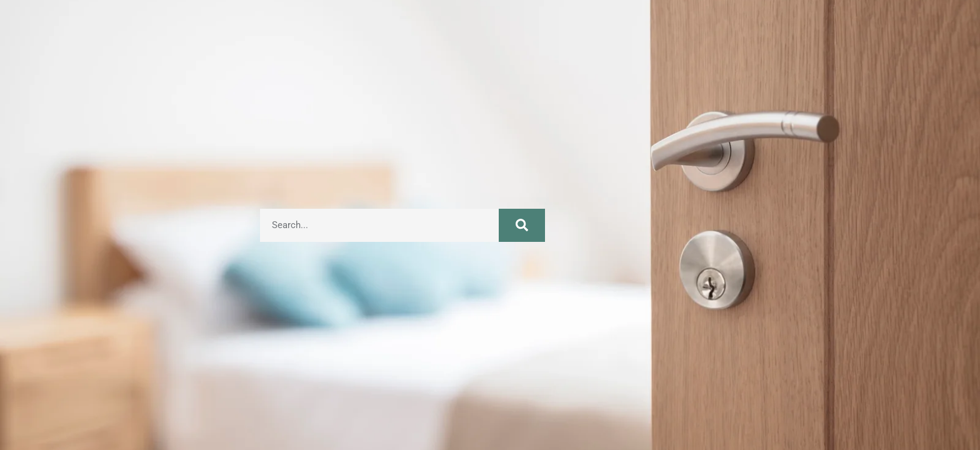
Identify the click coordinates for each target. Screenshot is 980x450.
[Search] (522, 225)
